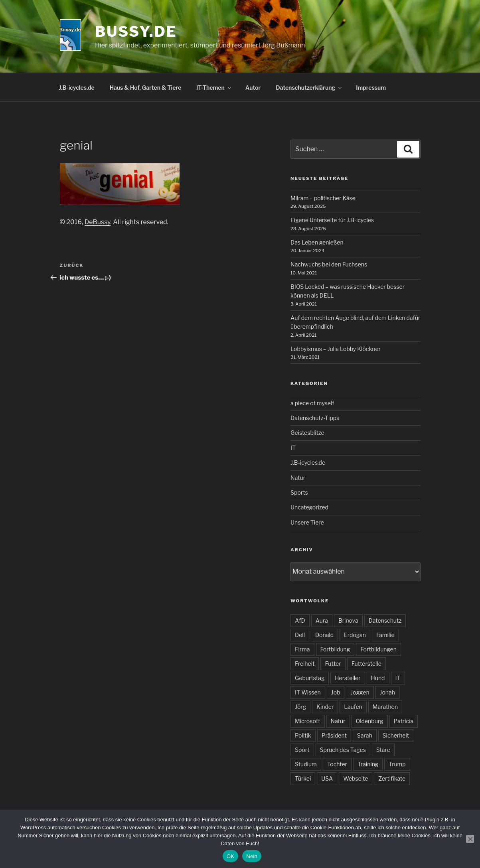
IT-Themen (214, 88)
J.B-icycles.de (77, 88)
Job (336, 692)
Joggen (360, 692)
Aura (322, 620)
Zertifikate (392, 778)
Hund (378, 678)
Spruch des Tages (343, 750)
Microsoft (307, 721)
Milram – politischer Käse (323, 198)
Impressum (371, 88)
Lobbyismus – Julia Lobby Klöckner (336, 349)
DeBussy (98, 222)
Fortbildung (335, 649)
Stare (383, 750)
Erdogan (355, 635)
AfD (300, 620)
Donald (324, 635)
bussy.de (136, 32)
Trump (397, 764)
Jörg (300, 707)
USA (327, 778)
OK (230, 856)
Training (368, 764)
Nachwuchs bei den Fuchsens (329, 264)
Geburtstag (310, 678)
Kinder (325, 707)
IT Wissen (308, 692)
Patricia (404, 721)
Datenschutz (385, 620)
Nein (252, 856)
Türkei (303, 778)
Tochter (337, 764)
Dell (300, 635)
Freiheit (305, 664)
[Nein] (470, 839)
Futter (333, 664)
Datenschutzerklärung (309, 88)
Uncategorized (309, 507)
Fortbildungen (378, 649)
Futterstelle (366, 664)
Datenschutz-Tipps (315, 418)
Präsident (334, 735)
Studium (306, 764)
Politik (303, 735)
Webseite (356, 778)
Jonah (387, 692)
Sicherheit (396, 735)
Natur (298, 478)
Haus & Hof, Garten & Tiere (145, 88)
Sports (299, 492)
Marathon (385, 707)
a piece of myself (312, 403)
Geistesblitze (307, 433)
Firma (302, 649)
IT (293, 448)
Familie (385, 635)
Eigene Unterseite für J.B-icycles (332, 220)
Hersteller (348, 678)
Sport (302, 750)
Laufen (353, 707)
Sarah (365, 735)
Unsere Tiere (307, 522)
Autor (253, 88)
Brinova (348, 620)
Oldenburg (370, 721)
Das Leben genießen (317, 242)
